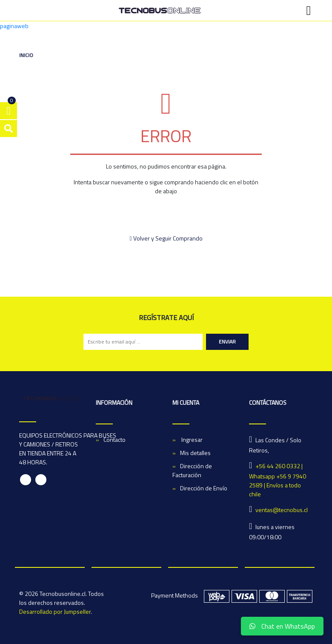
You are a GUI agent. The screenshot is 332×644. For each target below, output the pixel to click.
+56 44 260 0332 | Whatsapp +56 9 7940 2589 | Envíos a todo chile (278, 480)
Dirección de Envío (204, 488)
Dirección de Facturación (192, 470)
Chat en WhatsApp (282, 626)
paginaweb (14, 26)
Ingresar (191, 439)
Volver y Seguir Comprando (166, 238)
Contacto (114, 439)
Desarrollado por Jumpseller (55, 611)
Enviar (227, 342)
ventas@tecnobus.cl (282, 510)
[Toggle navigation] (309, 11)
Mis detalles (195, 453)
